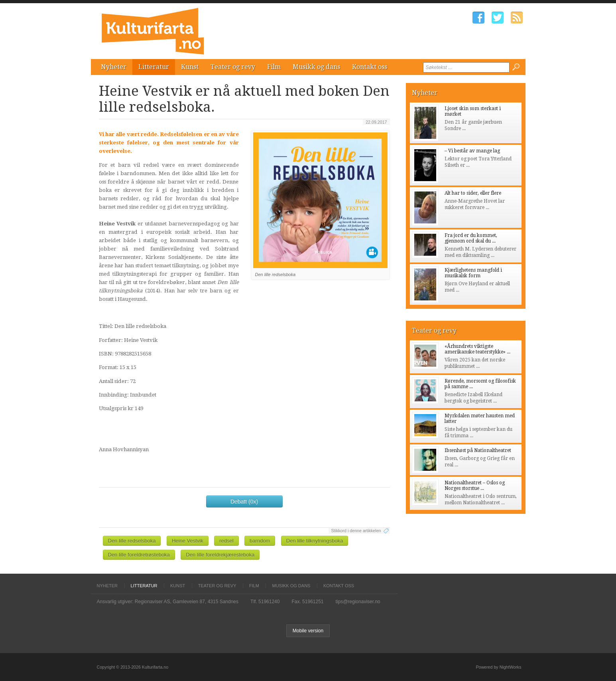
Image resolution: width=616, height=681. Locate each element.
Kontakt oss (370, 67)
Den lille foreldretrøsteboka (139, 555)
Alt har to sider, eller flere (473, 193)
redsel (226, 541)
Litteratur (154, 67)
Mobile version (308, 631)
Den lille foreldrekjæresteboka (220, 555)
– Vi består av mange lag (472, 151)
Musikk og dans (316, 67)
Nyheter (114, 67)
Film (274, 67)
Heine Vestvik (188, 541)
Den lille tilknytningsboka (315, 541)
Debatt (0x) (244, 501)
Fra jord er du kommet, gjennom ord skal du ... (471, 238)
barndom (260, 541)
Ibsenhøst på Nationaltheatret (478, 450)
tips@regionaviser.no (358, 602)
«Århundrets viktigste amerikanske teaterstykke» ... (477, 349)
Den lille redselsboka (132, 541)
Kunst (190, 67)
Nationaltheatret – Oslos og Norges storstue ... (475, 486)
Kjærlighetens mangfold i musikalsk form (473, 273)
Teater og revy (233, 67)
